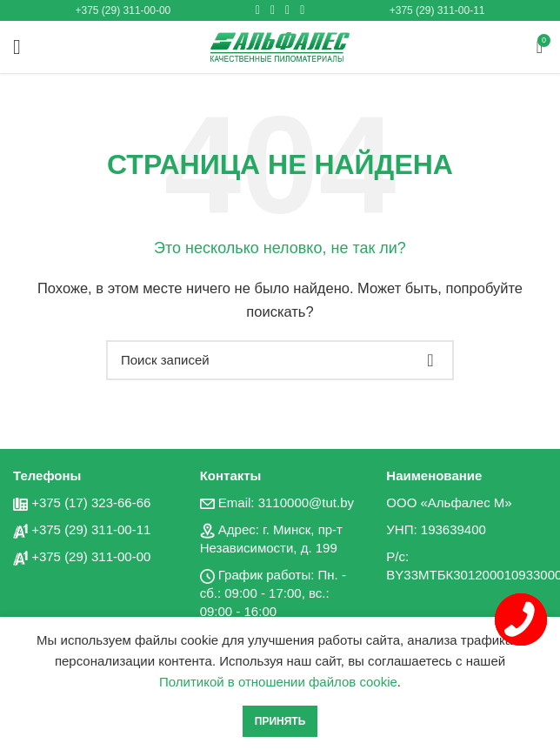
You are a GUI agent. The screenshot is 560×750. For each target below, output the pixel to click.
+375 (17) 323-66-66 (91, 502)
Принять (280, 721)
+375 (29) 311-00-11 (437, 10)
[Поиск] (280, 360)
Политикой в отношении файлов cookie (278, 682)
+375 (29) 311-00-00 (123, 10)
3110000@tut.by (306, 502)
